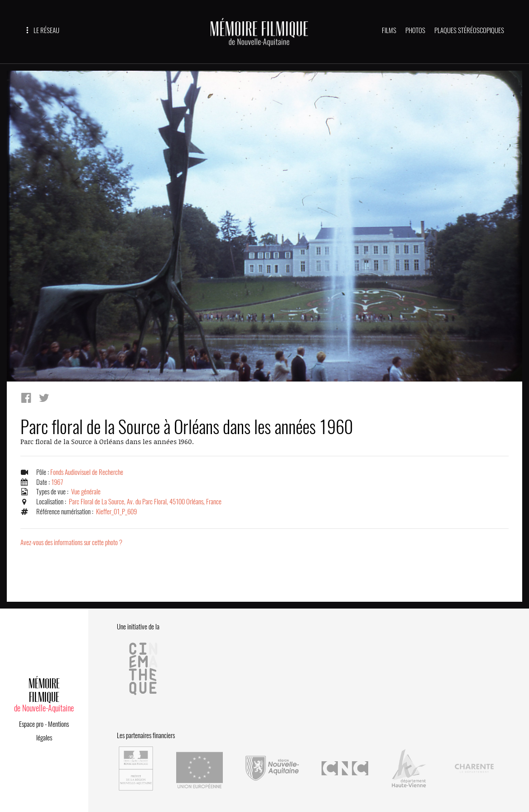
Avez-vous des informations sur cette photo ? (71, 542)
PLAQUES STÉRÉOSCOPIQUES (469, 30)
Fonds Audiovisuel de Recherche (87, 472)
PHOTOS (415, 30)
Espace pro (31, 724)
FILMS (389, 30)
